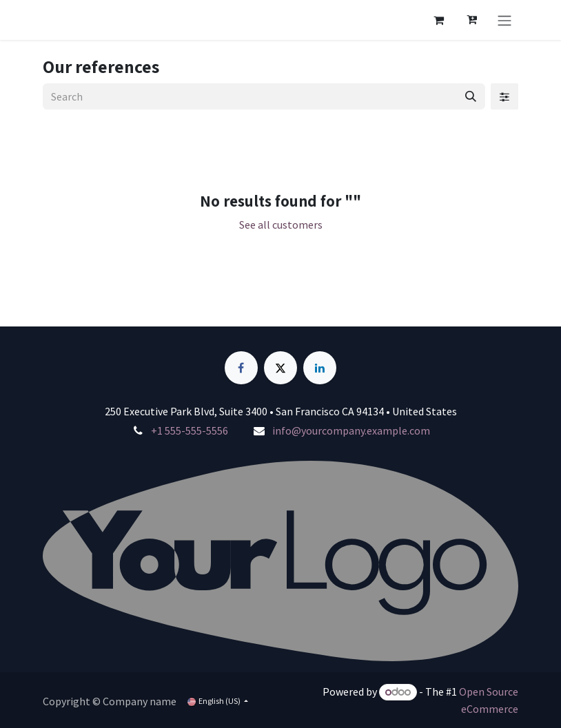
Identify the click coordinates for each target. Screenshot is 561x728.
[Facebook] (241, 368)
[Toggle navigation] (504, 20)
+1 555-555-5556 (190, 430)
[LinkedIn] (320, 368)
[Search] (471, 96)
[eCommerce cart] (438, 20)
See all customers (281, 225)
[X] (280, 368)
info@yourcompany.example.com (351, 430)
